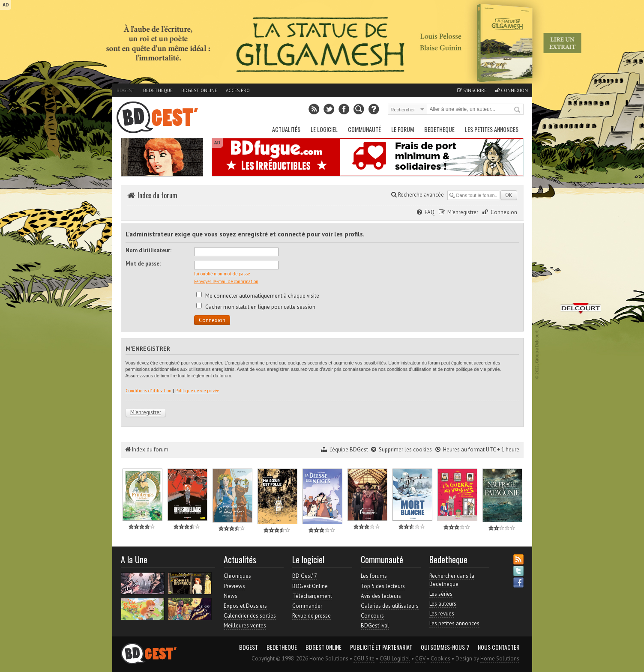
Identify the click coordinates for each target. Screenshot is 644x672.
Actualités (286, 129)
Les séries (441, 594)
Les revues (442, 614)
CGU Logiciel (395, 659)
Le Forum (403, 129)
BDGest (126, 90)
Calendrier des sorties (250, 616)
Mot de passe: (143, 264)
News (231, 596)
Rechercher (518, 110)
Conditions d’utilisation (148, 391)
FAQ (430, 212)
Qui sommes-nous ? (445, 647)
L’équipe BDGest (349, 449)
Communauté (364, 129)
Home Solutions (500, 659)
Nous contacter (499, 647)
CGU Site (364, 659)
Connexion (512, 90)
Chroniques (237, 576)
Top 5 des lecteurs (383, 586)
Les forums (374, 576)
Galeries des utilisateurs (390, 606)
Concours (372, 616)
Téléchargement (312, 596)
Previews (234, 586)
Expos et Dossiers (245, 606)
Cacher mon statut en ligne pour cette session (256, 307)
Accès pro (238, 90)
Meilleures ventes (245, 626)
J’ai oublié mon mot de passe (222, 274)
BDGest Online (199, 90)
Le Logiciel (324, 129)
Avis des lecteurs (381, 596)
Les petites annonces (492, 129)
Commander (307, 606)
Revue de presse (312, 616)
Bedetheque (158, 90)
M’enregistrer (463, 212)
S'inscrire (472, 90)
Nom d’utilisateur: (148, 250)
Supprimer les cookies (405, 449)
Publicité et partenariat (381, 647)
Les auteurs (443, 604)
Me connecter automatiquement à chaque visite (258, 296)
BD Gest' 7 (305, 576)
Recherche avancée (418, 195)
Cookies (440, 659)
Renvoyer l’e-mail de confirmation (226, 281)
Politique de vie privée (197, 391)
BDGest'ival (375, 626)
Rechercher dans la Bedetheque (452, 580)
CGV (420, 659)
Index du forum (157, 195)
